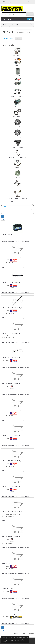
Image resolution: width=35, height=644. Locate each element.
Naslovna (6, 25)
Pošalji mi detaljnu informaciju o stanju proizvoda (16, 242)
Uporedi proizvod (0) (7, 201)
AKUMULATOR (7, 234)
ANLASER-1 (6, 563)
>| (3, 219)
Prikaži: (32, 209)
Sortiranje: (31, 204)
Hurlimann (26, 25)
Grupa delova (16, 25)
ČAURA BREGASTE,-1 (9, 614)
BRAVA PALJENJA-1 (8, 588)
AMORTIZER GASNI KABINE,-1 (12, 257)
